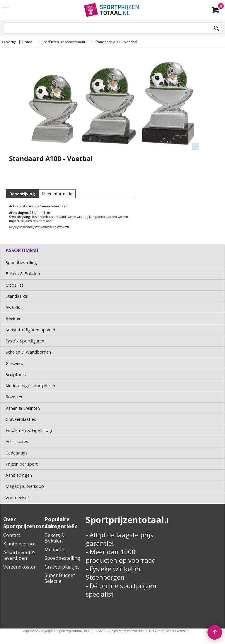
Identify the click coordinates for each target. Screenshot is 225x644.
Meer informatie (57, 194)
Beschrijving (22, 194)
